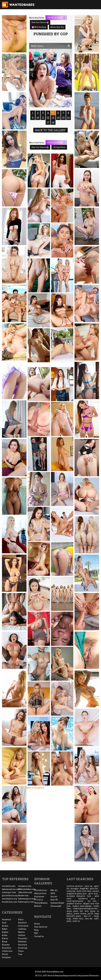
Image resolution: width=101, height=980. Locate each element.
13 (53, 118)
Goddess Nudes (57, 903)
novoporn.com (25, 886)
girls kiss (93, 893)
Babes (5, 929)
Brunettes (7, 948)
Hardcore (22, 923)
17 (48, 122)
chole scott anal (84, 891)
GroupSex (6, 957)
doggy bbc (84, 888)
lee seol (92, 901)
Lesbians (22, 929)
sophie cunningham (82, 906)
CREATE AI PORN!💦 (56, 18)
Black (5, 942)
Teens (21, 951)
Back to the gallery (50, 130)
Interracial (23, 926)
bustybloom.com (10, 902)
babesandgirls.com (26, 899)
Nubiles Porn (40, 893)
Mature (21, 932)
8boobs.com (23, 895)
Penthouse (39, 897)
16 (68, 118)
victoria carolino (75, 886)
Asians (5, 926)
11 (43, 118)
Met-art (54, 890)
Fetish (5, 954)
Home (37, 924)
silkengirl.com (9, 892)
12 (48, 118)
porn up (88, 886)
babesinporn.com (26, 902)
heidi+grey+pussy (75, 901)
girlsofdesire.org (10, 895)
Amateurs (7, 919)
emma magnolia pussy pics (83, 892)
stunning (71, 891)
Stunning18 (56, 906)
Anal (4, 923)
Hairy (21, 919)
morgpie (75, 888)
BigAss (5, 932)
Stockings (23, 948)
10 (38, 118)
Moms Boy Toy (57, 27)
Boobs (5, 935)
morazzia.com (9, 886)
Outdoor (22, 935)
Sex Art (54, 897)
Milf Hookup (39, 27)
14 (58, 118)
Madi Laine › (38, 46)
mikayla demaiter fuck (79, 896)
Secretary (23, 945)
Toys (20, 954)
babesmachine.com (10, 889)
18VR (53, 893)
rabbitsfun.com (25, 892)
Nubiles (38, 906)
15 (63, 118)
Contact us (39, 936)
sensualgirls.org (9, 899)
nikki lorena (80, 913)
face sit (87, 916)
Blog (36, 930)
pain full (94, 888)
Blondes (6, 945)
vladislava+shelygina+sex (85, 908)
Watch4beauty (41, 903)
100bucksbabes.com (26, 889)
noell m (76, 921)
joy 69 (90, 913)
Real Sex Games (40, 22)
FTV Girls (39, 900)
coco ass (89, 918)
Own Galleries (41, 927)
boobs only (78, 918)
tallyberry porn (87, 898)
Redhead (22, 942)
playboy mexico (74, 903)
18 (53, 122)
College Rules (59, 147)
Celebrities (7, 951)
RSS (36, 933)
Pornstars (23, 938)
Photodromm (41, 890)
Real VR (54, 900)
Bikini (5, 938)
